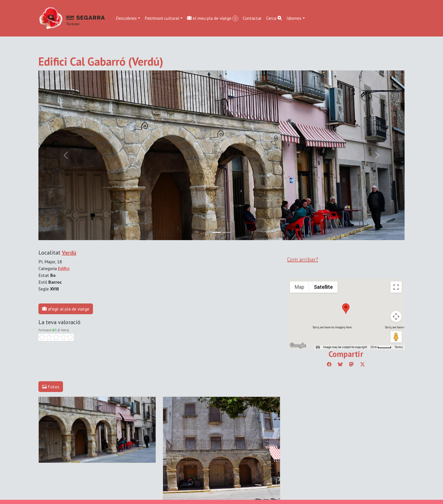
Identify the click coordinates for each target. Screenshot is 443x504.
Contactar (252, 18)
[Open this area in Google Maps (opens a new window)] (298, 346)
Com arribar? (303, 259)
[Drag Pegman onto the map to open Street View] (396, 337)
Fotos (51, 387)
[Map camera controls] (396, 316)
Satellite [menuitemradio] (323, 287)
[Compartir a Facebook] (329, 364)
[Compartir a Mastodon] (351, 364)
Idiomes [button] (294, 18)
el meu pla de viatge (213, 18)
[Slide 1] (227, 232)
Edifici (64, 268)
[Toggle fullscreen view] (396, 287)
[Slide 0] (216, 232)
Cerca (274, 18)
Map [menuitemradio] (299, 287)
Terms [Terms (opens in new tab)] (399, 347)
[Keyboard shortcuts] (318, 347)
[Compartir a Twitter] (362, 364)
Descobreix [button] (126, 18)
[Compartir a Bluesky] (340, 364)
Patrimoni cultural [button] (162, 18)
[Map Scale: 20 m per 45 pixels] (381, 347)
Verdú (69, 253)
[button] (346, 309)
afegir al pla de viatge (66, 309)
